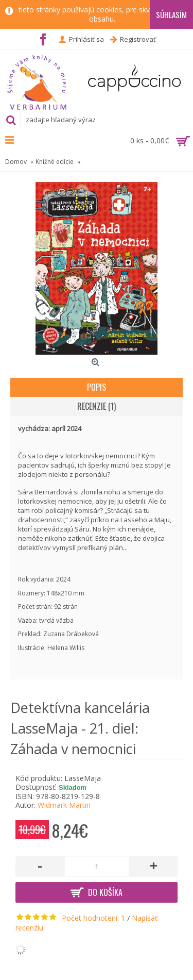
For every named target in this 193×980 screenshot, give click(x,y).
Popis (97, 387)
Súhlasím (171, 14)
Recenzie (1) (97, 406)
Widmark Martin (64, 805)
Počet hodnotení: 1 (93, 918)
